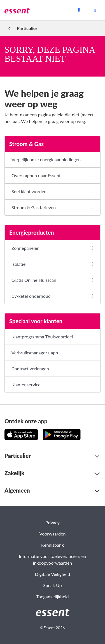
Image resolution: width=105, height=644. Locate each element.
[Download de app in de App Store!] (21, 435)
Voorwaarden (53, 534)
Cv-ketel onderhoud (31, 296)
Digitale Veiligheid (53, 574)
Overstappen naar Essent (36, 175)
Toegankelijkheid (52, 596)
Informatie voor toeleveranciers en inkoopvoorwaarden (53, 559)
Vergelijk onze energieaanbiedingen (46, 159)
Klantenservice (26, 385)
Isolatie (18, 264)
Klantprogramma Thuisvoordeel (42, 337)
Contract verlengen (30, 369)
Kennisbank (53, 545)
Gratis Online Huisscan (34, 280)
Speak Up (53, 585)
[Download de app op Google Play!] (62, 435)
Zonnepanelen (25, 248)
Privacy (53, 522)
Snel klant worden (29, 191)
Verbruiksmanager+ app (35, 353)
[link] (17, 10)
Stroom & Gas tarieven (34, 207)
